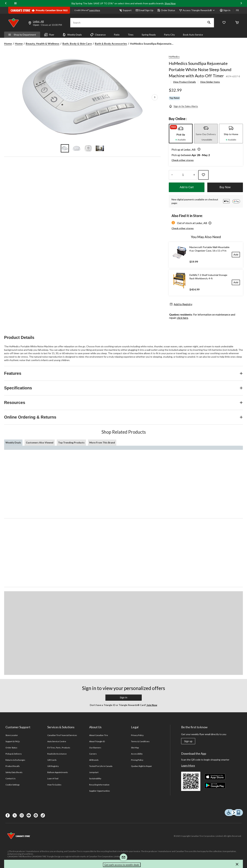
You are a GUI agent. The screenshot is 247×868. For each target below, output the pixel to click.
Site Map (135, 748)
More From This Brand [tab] (102, 442)
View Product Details (184, 82)
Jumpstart (94, 772)
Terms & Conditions (140, 741)
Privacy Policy (137, 735)
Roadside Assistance (57, 754)
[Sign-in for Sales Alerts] (183, 106)
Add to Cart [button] (187, 187)
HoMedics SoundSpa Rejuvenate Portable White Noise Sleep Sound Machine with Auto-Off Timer (200, 69)
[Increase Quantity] (194, 175)
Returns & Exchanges (15, 760)
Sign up (188, 741)
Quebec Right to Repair (142, 766)
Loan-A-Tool (53, 778)
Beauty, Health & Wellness (43, 44)
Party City (169, 35)
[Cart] (237, 23)
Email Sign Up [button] (145, 10)
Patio (117, 35)
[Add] (236, 255)
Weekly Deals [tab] (13, 442)
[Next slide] (241, 4)
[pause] (15, 3)
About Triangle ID (97, 741)
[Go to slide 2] (77, 148)
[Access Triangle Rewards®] (199, 10)
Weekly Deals (72, 35)
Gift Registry (53, 766)
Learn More (188, 765)
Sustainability (95, 778)
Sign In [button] (123, 698)
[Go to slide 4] (100, 148)
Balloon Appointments (58, 772)
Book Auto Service (193, 35)
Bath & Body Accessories (111, 44)
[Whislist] (224, 23)
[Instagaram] (22, 815)
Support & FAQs (13, 741)
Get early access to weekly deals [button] (122, 865)
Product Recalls (13, 766)
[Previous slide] (6, 4)
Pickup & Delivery (14, 754)
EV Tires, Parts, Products (59, 748)
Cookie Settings (13, 785)
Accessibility (137, 754)
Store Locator (12, 735)
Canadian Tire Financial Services (62, 735)
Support (125, 10)
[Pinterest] (36, 815)
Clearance (98, 35)
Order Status (166, 10)
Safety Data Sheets (14, 772)
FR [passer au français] (237, 10)
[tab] (181, 134)
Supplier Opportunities (100, 791)
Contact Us (11, 778)
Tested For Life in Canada (101, 766)
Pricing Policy (137, 760)
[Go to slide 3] (88, 148)
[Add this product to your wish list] (203, 175)
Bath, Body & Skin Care (77, 44)
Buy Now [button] (225, 187)
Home (8, 44)
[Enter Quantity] (183, 175)
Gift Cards (52, 760)
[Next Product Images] (155, 97)
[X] (15, 815)
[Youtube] (29, 815)
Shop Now (170, 3)
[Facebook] (8, 815)
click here (182, 318)
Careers (93, 754)
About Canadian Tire (99, 735)
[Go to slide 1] (65, 148)
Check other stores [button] (183, 160)
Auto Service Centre (57, 741)
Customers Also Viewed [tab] (40, 442)
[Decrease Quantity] (172, 175)
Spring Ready (149, 35)
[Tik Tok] (43, 815)
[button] (209, 23)
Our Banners (95, 748)
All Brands (94, 760)
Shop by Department (22, 35)
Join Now (152, 705)
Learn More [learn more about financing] (95, 10)
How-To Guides (54, 785)
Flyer (49, 35)
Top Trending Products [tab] (71, 442)
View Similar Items (210, 82)
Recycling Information (99, 785)
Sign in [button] (225, 10)
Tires (131, 35)
